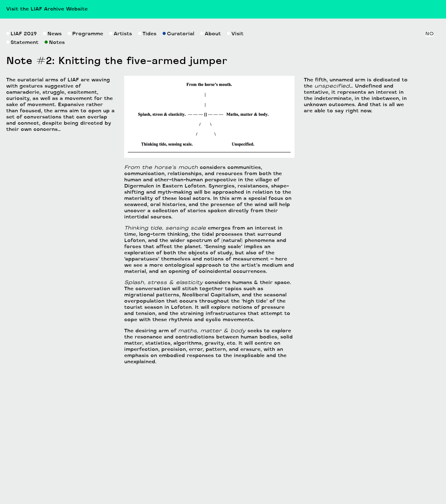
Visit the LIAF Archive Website (47, 9)
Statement (22, 140)
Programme (85, 131)
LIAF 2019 (22, 131)
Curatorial (178, 131)
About (211, 131)
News (52, 131)
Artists (121, 131)
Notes (55, 140)
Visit (235, 131)
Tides (147, 131)
